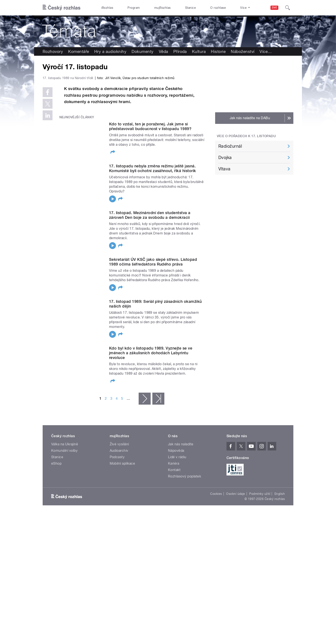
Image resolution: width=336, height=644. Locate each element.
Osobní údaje (236, 585)
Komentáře (79, 51)
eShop (56, 554)
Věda (163, 51)
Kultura (199, 51)
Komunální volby (64, 541)
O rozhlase (218, 8)
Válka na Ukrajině (65, 535)
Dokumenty (142, 51)
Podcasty (117, 548)
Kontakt (174, 561)
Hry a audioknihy (110, 51)
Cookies (216, 585)
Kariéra (174, 554)
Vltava (224, 169)
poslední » (158, 489)
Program (134, 8)
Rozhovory (53, 51)
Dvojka (225, 158)
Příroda (180, 51)
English (280, 585)
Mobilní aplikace (122, 554)
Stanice (190, 8)
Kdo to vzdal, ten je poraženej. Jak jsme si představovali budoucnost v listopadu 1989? (150, 217)
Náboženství (243, 51)
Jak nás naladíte (181, 535)
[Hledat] (288, 8)
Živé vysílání (119, 535)
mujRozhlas (163, 8)
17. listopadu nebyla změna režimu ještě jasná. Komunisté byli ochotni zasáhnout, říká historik (153, 259)
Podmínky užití (260, 585)
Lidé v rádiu (177, 548)
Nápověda (176, 541)
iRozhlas (107, 8)
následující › (145, 489)
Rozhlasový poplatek (184, 567)
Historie (218, 51)
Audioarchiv (119, 541)
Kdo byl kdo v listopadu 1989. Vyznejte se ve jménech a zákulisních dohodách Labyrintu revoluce (151, 444)
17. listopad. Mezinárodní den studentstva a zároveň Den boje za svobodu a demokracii (150, 306)
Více (266, 51)
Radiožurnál (230, 146)
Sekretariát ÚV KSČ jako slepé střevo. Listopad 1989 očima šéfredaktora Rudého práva (153, 353)
